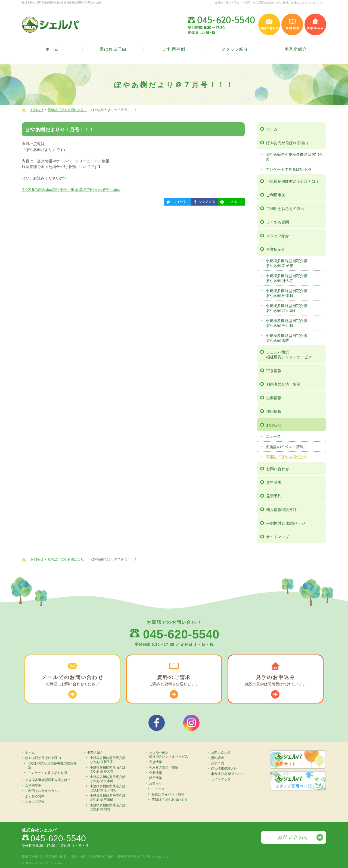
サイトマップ (278, 537)
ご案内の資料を (174, 681)
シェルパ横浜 (295, 355)
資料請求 (274, 482)
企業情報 (274, 398)
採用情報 (274, 411)
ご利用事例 (276, 195)
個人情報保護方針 (281, 510)
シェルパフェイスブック (157, 723)
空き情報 (274, 371)
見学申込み (315, 24)
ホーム (272, 129)
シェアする (203, 201)
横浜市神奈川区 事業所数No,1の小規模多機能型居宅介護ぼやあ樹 (62, 3)
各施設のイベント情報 (285, 447)
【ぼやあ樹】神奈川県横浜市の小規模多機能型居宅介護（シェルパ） (119, 857)
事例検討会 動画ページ (286, 523)
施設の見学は (276, 681)
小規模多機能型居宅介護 (295, 263)
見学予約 (274, 496)
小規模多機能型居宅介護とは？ (293, 181)
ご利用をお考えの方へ (285, 209)
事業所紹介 (276, 249)
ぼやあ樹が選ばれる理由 (287, 143)
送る (228, 201)
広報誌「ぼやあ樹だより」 (288, 457)
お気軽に (72, 681)
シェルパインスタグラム (191, 723)
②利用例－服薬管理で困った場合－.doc (86, 190)
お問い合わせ (278, 469)
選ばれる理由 (113, 49)
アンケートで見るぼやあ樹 (288, 169)
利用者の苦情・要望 (283, 384)
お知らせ (274, 425)
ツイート (175, 201)
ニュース (273, 436)
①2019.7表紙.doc (37, 190)
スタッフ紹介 (278, 236)
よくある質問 (278, 222)
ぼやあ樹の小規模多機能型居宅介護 (294, 157)
